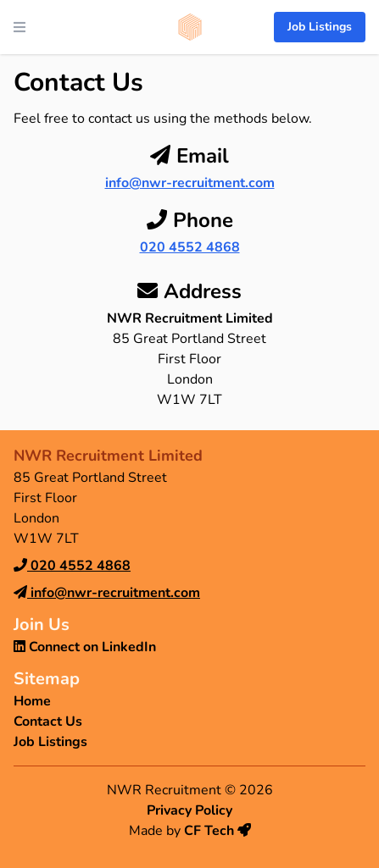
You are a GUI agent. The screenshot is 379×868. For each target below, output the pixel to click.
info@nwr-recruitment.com (190, 183)
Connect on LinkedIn (85, 647)
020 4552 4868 (190, 247)
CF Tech (217, 831)
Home (32, 701)
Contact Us (48, 721)
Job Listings (320, 27)
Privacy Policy (189, 810)
